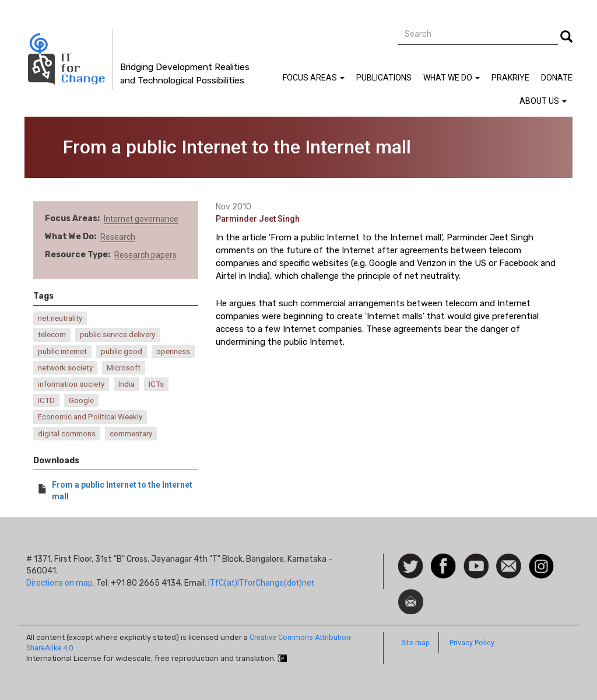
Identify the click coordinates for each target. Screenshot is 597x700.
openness (173, 351)
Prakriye (510, 78)
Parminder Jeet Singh (258, 219)
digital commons (67, 434)
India (127, 384)
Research (118, 237)
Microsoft (124, 368)
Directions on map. (60, 583)
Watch (475, 559)
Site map (415, 643)
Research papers (145, 255)
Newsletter (411, 595)
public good (122, 351)
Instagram (541, 559)
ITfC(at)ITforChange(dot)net (261, 583)
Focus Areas (314, 78)
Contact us (509, 565)
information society (71, 384)
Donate (557, 78)
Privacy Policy (472, 643)
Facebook (443, 559)
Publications (384, 78)
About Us (543, 101)
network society (65, 368)
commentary (131, 434)
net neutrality (60, 318)
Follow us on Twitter (411, 567)
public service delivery (117, 335)
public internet (62, 351)
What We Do (452, 78)
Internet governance (141, 219)
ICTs (156, 384)
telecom (52, 335)
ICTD (46, 400)
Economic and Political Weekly (90, 417)
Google (81, 400)
